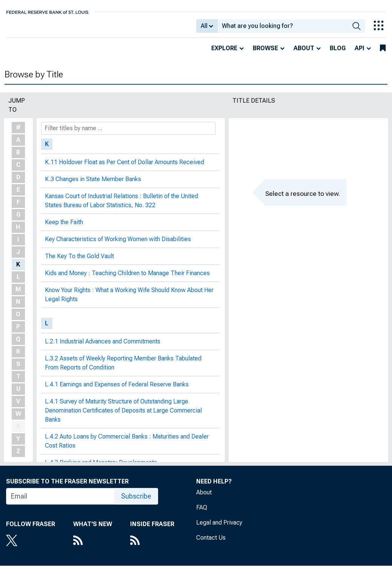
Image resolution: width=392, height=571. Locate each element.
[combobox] (283, 29)
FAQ (202, 513)
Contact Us (211, 543)
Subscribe (136, 501)
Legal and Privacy (219, 528)
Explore (224, 53)
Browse (265, 53)
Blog (338, 53)
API (360, 53)
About (304, 53)
